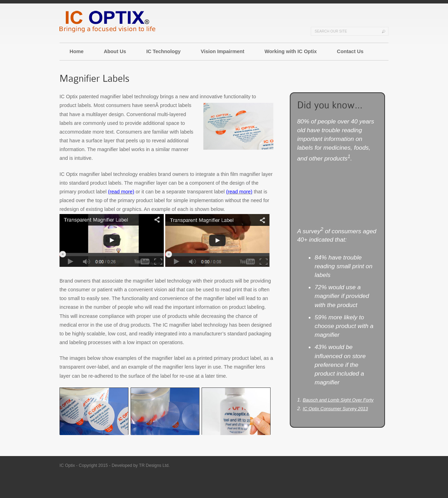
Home (77, 51)
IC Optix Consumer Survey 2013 (335, 409)
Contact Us (350, 51)
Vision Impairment (223, 51)
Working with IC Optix (291, 51)
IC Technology (163, 51)
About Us (115, 51)
